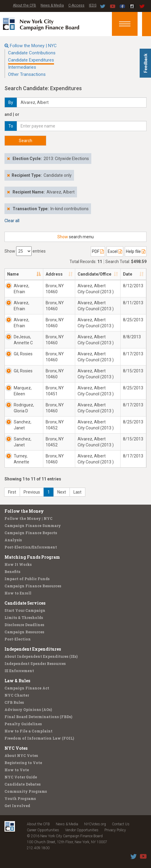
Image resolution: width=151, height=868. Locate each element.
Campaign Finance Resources (33, 586)
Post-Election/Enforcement (31, 547)
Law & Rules (17, 681)
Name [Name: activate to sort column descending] (13, 274)
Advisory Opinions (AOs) (28, 709)
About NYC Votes (21, 755)
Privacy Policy (115, 830)
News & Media (52, 5)
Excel (115, 251)
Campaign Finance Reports (31, 533)
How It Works (18, 564)
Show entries (25, 251)
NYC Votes (16, 748)
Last (77, 492)
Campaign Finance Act (27, 688)
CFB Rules (14, 702)
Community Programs (26, 791)
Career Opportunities (43, 830)
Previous (32, 492)
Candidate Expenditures (31, 60)
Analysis (13, 540)
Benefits (12, 572)
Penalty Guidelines (23, 724)
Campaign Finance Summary (33, 526)
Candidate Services (25, 603)
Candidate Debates (23, 784)
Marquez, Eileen (23, 391)
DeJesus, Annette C (23, 340)
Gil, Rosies (23, 354)
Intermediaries (22, 67)
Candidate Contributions (32, 53)
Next (62, 492)
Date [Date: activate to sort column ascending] (128, 274)
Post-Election (18, 639)
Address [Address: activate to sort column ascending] (54, 274)
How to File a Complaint (28, 731)
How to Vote (17, 770)
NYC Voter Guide (21, 777)
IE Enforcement (19, 671)
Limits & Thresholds (24, 617)
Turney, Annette (21, 459)
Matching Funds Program (32, 557)
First (12, 492)
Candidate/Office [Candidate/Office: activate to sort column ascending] (94, 274)
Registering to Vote (23, 763)
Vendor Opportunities (82, 830)
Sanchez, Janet (23, 425)
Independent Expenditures (33, 649)
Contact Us (121, 824)
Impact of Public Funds (27, 579)
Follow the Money (24, 511)
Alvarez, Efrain (21, 289)
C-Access (76, 5)
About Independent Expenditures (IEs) (41, 656)
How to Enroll (18, 593)
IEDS (93, 5)
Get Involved (17, 806)
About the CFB (24, 5)
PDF (98, 251)
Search (26, 141)
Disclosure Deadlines (24, 625)
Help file (136, 251)
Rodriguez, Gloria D (24, 408)
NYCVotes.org (95, 824)
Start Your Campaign (25, 610)
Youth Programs (20, 798)
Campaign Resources (24, 632)
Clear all (12, 221)
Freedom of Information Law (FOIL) (39, 738)
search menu (75, 237)
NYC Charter (17, 695)
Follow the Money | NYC (33, 46)
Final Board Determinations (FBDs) (38, 717)
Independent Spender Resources (35, 663)
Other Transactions (27, 74)
